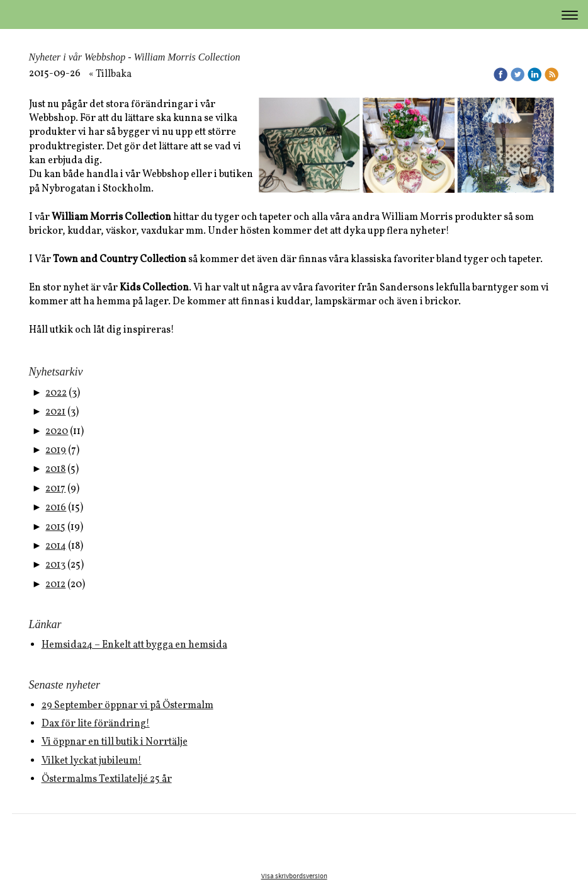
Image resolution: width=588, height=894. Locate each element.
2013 (55, 565)
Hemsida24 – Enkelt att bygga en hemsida (134, 645)
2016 (56, 508)
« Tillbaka (110, 74)
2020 (57, 432)
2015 (55, 527)
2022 (56, 393)
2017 (55, 489)
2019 (56, 450)
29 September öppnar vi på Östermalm (127, 706)
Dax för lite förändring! (96, 724)
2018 (55, 469)
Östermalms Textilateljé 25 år (107, 779)
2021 (55, 412)
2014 (56, 546)
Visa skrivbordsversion (294, 876)
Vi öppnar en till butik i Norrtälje (115, 742)
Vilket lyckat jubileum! (92, 761)
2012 (55, 585)
